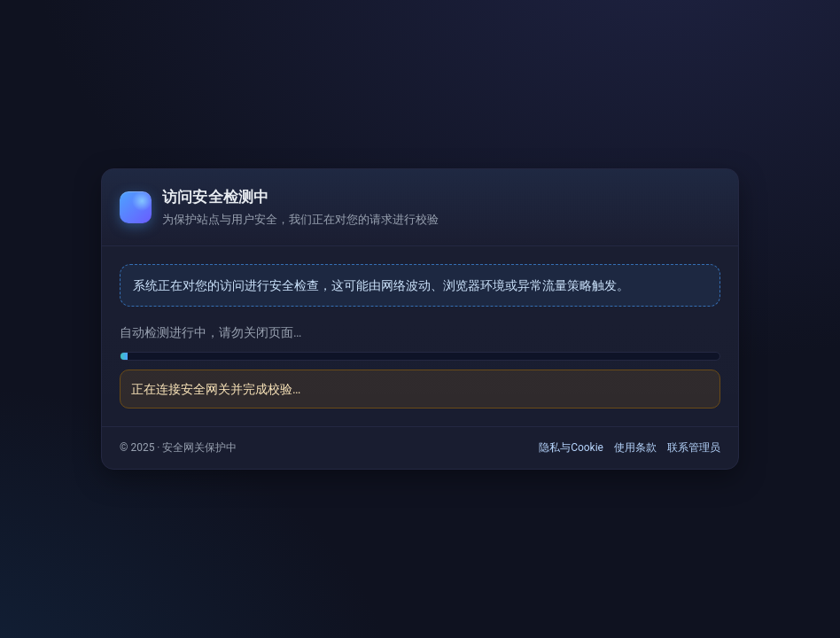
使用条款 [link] (635, 447)
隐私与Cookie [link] (571, 447)
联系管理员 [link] (694, 447)
